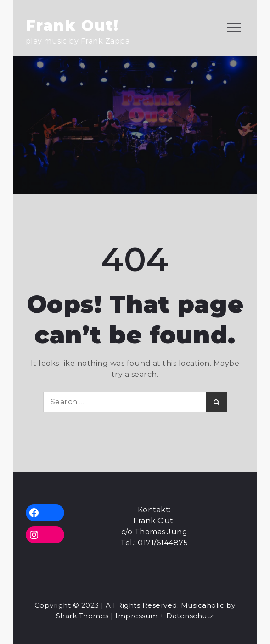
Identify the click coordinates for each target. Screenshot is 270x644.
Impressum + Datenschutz (165, 616)
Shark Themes (84, 616)
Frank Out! (72, 25)
